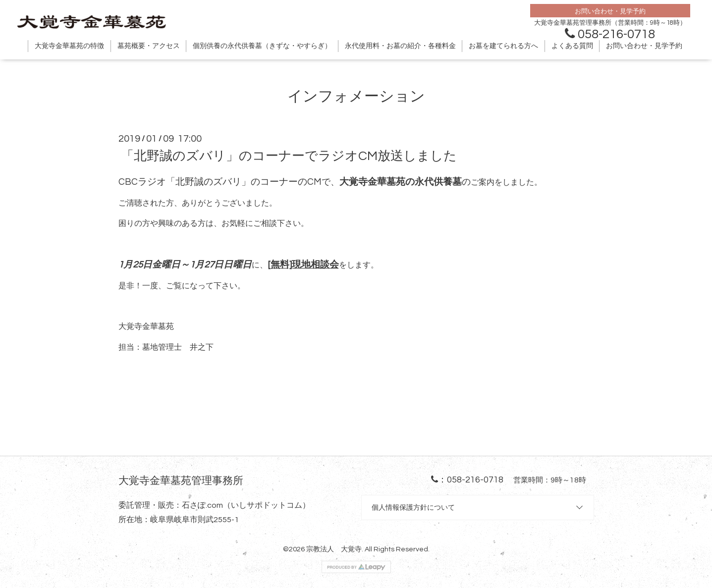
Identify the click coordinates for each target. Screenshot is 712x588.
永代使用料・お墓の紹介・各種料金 (400, 46)
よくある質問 (572, 46)
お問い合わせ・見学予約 (644, 46)
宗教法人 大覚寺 (334, 549)
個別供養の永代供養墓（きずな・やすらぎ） (262, 46)
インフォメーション (356, 96)
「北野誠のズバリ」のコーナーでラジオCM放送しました (289, 156)
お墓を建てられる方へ (503, 46)
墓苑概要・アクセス (149, 46)
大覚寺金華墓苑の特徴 (69, 46)
